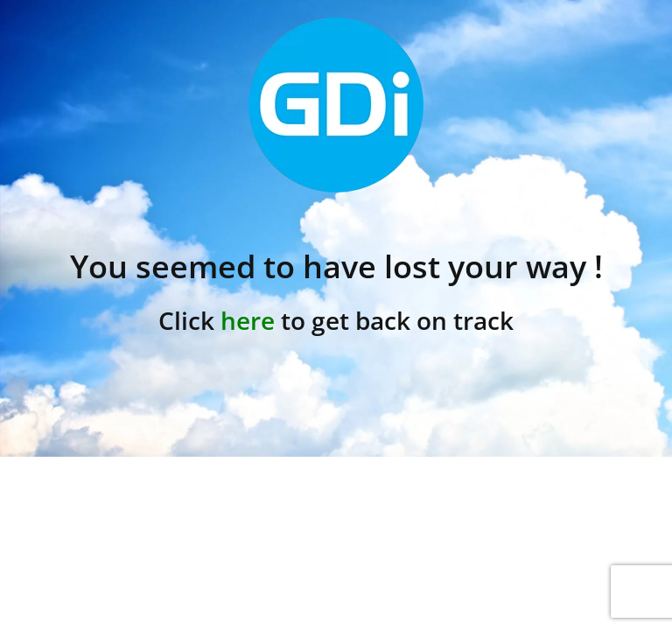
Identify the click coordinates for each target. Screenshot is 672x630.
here (248, 320)
